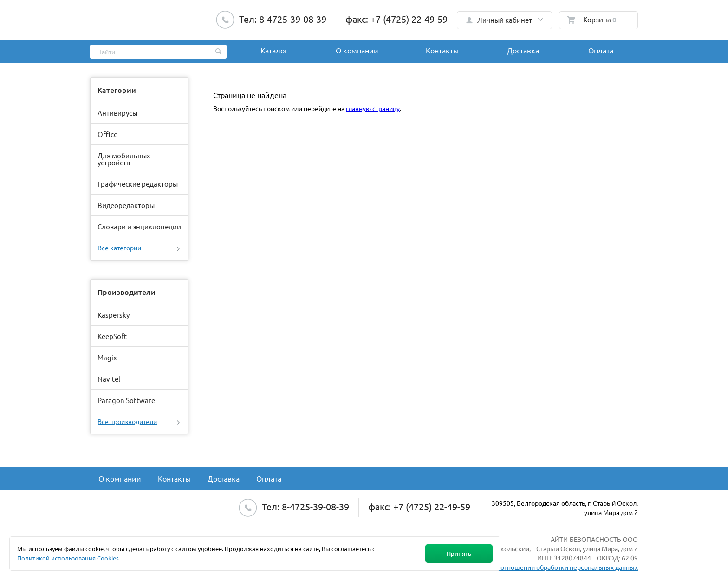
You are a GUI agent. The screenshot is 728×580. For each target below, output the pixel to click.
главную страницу (373, 108)
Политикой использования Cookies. (69, 558)
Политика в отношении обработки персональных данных (551, 567)
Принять (459, 554)
